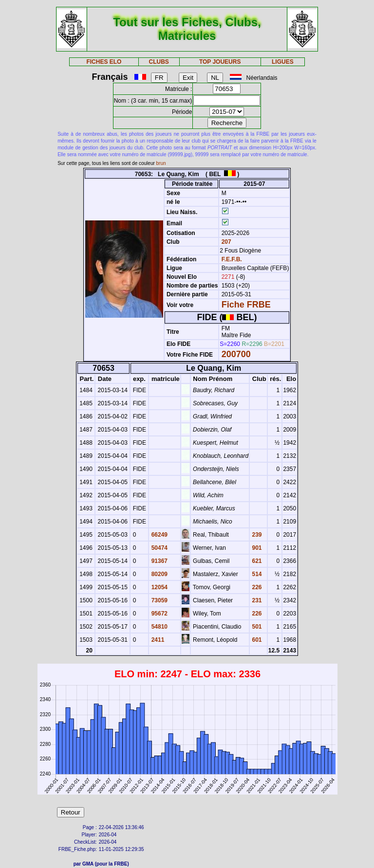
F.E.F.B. (232, 259)
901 (256, 548)
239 (256, 535)
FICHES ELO (104, 62)
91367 (159, 561)
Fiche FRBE (246, 305)
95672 (159, 614)
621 (256, 561)
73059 (159, 600)
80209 (159, 574)
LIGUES (283, 62)
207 (225, 242)
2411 (157, 640)
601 (256, 640)
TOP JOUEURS (220, 62)
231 (256, 600)
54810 (159, 627)
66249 (159, 535)
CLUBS (159, 62)
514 (256, 574)
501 (256, 627)
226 (256, 587)
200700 (236, 354)
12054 (159, 587)
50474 (159, 548)
